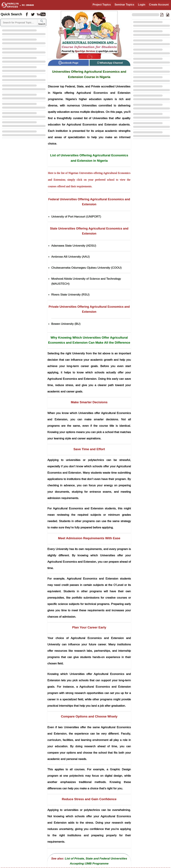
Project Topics (102, 5)
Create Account (159, 5)
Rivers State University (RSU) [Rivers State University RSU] (70, 295)
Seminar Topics (124, 5)
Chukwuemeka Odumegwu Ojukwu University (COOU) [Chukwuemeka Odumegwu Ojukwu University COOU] (86, 268)
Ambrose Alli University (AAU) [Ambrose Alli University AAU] (70, 257)
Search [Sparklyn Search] (42, 22)
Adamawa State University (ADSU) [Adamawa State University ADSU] (74, 246)
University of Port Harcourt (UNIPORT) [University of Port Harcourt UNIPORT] (76, 216)
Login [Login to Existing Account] (142, 5)
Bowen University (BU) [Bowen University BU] (66, 324)
